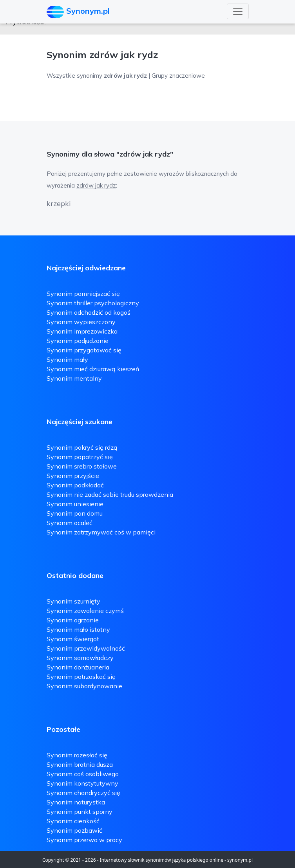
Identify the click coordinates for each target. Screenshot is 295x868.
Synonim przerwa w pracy (84, 840)
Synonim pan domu (75, 513)
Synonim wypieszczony (81, 322)
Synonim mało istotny (78, 629)
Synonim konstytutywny (82, 783)
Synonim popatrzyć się (80, 457)
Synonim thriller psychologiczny (93, 303)
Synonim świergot (73, 639)
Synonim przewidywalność (86, 648)
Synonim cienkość (73, 821)
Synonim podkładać (75, 485)
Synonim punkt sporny (80, 811)
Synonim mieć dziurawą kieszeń (93, 369)
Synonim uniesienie (75, 504)
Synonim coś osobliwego (83, 774)
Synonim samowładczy (80, 658)
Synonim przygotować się (84, 350)
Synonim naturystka (76, 802)
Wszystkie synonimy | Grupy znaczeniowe (126, 76)
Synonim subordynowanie (84, 686)
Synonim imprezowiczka (82, 331)
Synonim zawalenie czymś (85, 611)
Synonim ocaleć (70, 523)
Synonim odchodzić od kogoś (89, 312)
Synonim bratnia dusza (80, 764)
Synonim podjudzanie (78, 341)
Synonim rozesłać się (77, 755)
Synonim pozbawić (74, 830)
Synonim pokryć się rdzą (82, 447)
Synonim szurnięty (73, 601)
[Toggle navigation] (238, 11)
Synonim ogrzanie (73, 620)
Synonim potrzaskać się (81, 677)
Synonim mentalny (74, 378)
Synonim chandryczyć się (83, 793)
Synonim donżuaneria (78, 667)
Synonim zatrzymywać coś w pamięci (101, 532)
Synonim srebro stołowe (82, 466)
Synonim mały (67, 359)
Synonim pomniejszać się (83, 294)
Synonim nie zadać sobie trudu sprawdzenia (110, 494)
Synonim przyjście (73, 476)
